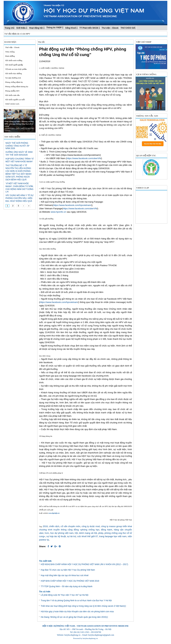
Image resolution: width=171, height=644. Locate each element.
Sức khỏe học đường (14, 73)
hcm (47, 533)
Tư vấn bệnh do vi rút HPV (17, 34)
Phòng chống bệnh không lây (17, 86)
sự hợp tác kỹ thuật (56, 536)
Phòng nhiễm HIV (12, 91)
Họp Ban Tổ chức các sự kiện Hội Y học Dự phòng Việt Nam (68, 570)
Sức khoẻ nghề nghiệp (14, 65)
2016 (45, 526)
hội (76, 533)
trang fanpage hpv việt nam (113, 536)
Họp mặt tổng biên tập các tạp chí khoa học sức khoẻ (65, 575)
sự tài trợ (71, 536)
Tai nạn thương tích (13, 78)
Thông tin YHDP (54, 28)
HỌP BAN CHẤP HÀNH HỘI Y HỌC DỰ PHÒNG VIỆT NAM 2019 (70, 581)
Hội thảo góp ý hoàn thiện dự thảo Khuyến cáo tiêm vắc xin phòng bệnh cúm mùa (77, 612)
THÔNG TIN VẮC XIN (147, 116)
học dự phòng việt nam (62, 533)
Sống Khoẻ (71, 28)
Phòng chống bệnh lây (14, 82)
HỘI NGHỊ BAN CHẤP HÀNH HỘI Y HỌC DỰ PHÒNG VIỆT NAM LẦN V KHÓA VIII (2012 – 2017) (84, 564)
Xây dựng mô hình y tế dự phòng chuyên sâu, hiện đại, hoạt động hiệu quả (19, 198)
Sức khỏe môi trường (14, 60)
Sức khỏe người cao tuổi (15, 100)
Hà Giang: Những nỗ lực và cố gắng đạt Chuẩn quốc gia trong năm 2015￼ (74, 617)
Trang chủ (9, 28)
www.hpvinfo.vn (58, 212)
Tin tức (41, 42)
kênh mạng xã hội (88, 533)
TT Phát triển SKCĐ (89, 28)
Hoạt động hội (36, 28)
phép (101, 533)
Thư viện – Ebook (110, 28)
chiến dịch (54, 526)
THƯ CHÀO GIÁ (128, 28)
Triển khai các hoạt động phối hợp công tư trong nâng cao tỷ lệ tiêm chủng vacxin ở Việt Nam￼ (83, 606)
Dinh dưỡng (10, 56)
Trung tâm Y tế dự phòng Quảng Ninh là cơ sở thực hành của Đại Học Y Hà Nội (76, 601)
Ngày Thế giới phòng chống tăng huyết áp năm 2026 (17, 146)
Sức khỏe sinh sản (12, 95)
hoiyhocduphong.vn (90, 638)
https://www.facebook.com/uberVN (84, 158)
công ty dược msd (91, 526)
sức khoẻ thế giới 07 (88, 536)
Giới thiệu (21, 28)
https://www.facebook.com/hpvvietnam (72, 205)
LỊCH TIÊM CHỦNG (146, 74)
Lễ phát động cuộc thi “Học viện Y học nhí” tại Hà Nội (65, 595)
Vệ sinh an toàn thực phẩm (16, 69)
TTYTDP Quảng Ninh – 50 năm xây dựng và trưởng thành (67, 586)
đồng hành (107, 530)
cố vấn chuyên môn (70, 526)
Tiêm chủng (10, 52)
